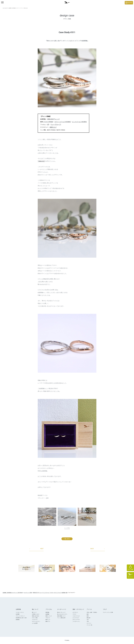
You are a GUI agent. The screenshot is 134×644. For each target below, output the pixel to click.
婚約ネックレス (49, 616)
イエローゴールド (76, 616)
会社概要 (18, 614)
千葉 (88, 621)
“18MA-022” (41, 161)
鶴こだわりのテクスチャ (62, 614)
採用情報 (18, 620)
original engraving (47, 568)
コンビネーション (76, 621)
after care (87, 568)
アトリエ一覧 (89, 625)
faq (108, 568)
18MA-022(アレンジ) (53, 119)
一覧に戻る (67, 539)
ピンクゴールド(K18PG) (79, 122)
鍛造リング (48, 620)
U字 (48, 125)
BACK (98, 549)
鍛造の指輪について (61, 616)
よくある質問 (35, 623)
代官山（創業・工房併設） (92, 612)
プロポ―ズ (48, 618)
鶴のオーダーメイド (61, 612)
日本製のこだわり (36, 614)
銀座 (88, 614)
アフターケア (35, 620)
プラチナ (74, 614)
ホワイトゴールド (76, 620)
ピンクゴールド (76, 618)
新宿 (88, 616)
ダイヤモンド (75, 612)
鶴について (34, 612)
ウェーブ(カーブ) (56, 125)
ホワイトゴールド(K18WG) (63, 122)
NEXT (36, 549)
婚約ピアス (48, 621)
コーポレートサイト (20, 612)
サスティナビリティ (36, 621)
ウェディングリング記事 (108, 612)
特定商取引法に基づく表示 (21, 618)
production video (67, 568)
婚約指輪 (47, 612)
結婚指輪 (47, 614)
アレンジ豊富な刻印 (61, 618)
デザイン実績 (35, 618)
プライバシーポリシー (20, 616)
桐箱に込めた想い (36, 616)
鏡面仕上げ (53, 127)
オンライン (89, 623)
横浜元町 (89, 618)
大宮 (88, 620)
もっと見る (67, 528)
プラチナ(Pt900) (48, 122)
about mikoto (26, 568)
